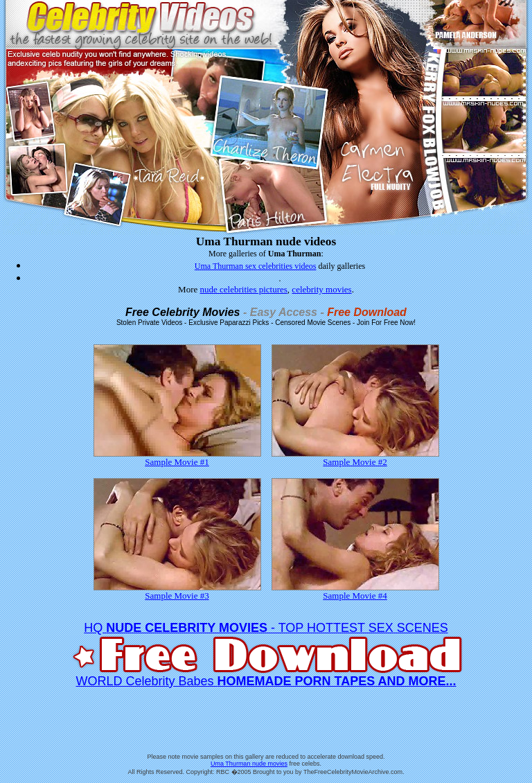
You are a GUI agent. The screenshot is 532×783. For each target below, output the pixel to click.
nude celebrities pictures (244, 289)
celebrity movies (321, 289)
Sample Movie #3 (177, 591)
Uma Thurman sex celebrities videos (256, 266)
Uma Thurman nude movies (249, 764)
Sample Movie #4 (355, 591)
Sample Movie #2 (355, 458)
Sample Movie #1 (177, 458)
